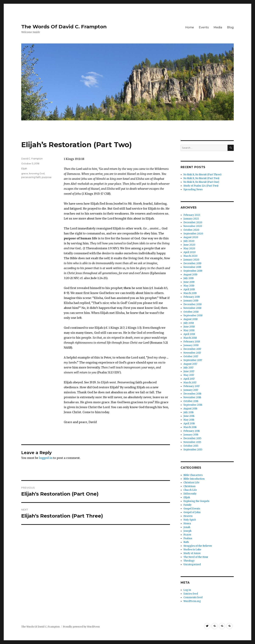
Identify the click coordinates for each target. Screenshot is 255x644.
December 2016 (192, 394)
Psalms (188, 538)
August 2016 (190, 409)
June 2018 (189, 327)
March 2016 (190, 427)
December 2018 (192, 304)
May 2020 (189, 249)
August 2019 (190, 275)
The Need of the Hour (196, 557)
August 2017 (190, 364)
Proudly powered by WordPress (81, 627)
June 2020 (189, 245)
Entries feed (191, 594)
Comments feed (193, 597)
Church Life (190, 490)
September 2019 (193, 271)
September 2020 (193, 234)
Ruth (186, 542)
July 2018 (189, 323)
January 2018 (191, 345)
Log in (187, 590)
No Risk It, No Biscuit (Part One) (201, 182)
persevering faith (31, 177)
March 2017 (190, 383)
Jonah (187, 527)
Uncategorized (192, 564)
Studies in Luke (192, 550)
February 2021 (192, 215)
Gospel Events (192, 509)
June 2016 (189, 416)
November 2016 (192, 397)
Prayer (187, 535)
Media (218, 27)
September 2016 (193, 405)
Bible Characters (193, 475)
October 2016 (191, 401)
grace (25, 173)
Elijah (24, 168)
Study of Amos (192, 553)
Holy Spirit (190, 520)
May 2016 (189, 420)
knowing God (37, 173)
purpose (47, 177)
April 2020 (190, 252)
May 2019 (189, 286)
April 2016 (189, 424)
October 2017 (191, 356)
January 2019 (191, 301)
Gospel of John (192, 512)
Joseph (187, 531)
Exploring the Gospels (196, 501)
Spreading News (193, 189)
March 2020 (190, 256)
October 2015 (191, 446)
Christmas (189, 486)
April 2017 (189, 379)
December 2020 (193, 222)
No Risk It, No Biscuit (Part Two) (201, 178)
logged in (46, 458)
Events (204, 27)
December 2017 (192, 349)
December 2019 (192, 263)
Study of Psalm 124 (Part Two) (201, 186)
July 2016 (189, 412)
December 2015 (192, 438)
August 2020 (191, 237)
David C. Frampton (32, 159)
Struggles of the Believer (198, 546)
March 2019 (190, 293)
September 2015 (193, 450)
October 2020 (191, 230)
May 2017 (189, 375)
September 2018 (193, 316)
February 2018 (192, 342)
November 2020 (193, 226)
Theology (189, 561)
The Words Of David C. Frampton (64, 27)
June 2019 (189, 282)
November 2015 (192, 442)
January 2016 (191, 435)
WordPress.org (192, 601)
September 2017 (193, 360)
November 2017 (192, 353)
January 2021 (191, 219)
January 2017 (191, 390)
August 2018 (190, 319)
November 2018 (192, 308)
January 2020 (191, 260)
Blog (230, 27)
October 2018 (191, 312)
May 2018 (189, 330)
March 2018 (190, 338)
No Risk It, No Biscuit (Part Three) (202, 175)
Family (188, 505)
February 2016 (192, 431)
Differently (190, 494)
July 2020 (189, 241)
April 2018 (189, 334)
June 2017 (189, 371)
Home (190, 27)
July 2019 (189, 278)
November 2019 (192, 267)
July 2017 (188, 368)
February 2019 (192, 297)
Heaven (188, 516)
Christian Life (191, 483)
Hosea (187, 524)
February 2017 (192, 386)
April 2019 (189, 289)
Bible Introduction (194, 479)
